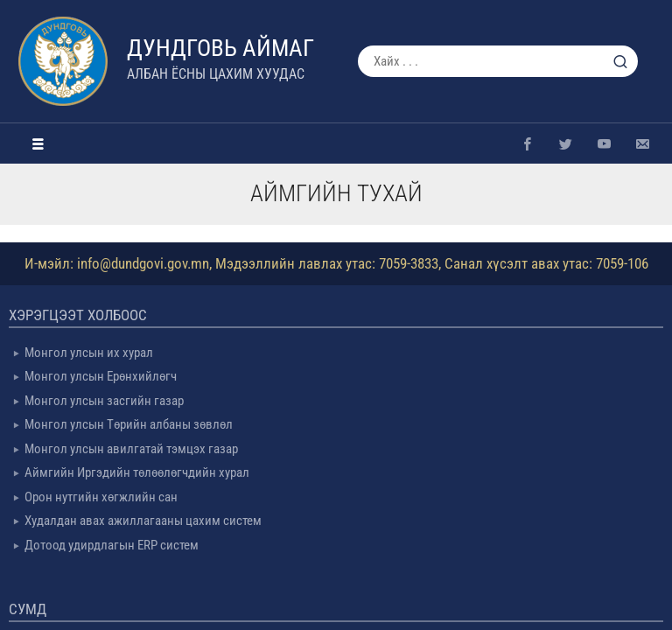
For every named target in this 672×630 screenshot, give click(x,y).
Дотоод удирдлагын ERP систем (112, 545)
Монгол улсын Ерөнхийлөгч (101, 376)
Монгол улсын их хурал (89, 353)
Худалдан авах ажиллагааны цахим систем (143, 521)
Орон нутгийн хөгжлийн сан (101, 497)
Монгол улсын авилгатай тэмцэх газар (131, 449)
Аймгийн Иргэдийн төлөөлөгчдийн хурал (137, 472)
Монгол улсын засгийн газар (104, 401)
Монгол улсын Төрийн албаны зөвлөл (129, 424)
